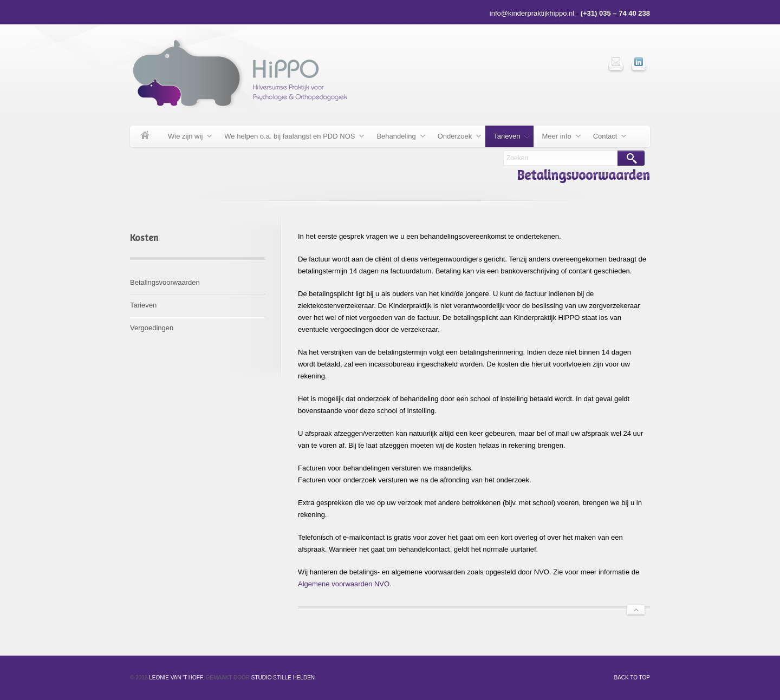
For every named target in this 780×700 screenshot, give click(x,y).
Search (631, 158)
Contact (606, 138)
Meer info (557, 138)
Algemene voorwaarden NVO (344, 584)
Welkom (145, 136)
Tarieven (507, 138)
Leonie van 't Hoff (176, 678)
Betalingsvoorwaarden (165, 282)
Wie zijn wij (186, 138)
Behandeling (396, 138)
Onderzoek (456, 138)
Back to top (632, 678)
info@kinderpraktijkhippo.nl (532, 13)
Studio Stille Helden (283, 678)
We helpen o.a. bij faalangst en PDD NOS (290, 138)
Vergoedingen (152, 328)
